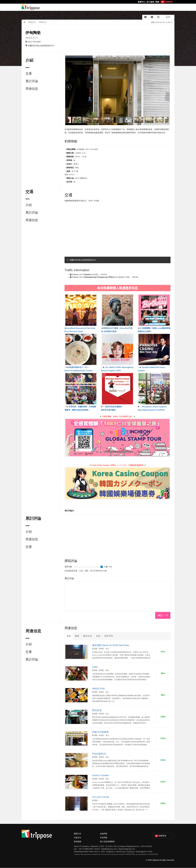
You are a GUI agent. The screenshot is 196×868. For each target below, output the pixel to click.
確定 (160, 615)
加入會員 (150, 2)
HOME (80, 7)
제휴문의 (77, 838)
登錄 (157, 2)
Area (86, 7)
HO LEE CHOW (101, 797)
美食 (94, 7)
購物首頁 (32, 22)
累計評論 (32, 81)
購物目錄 (43, 22)
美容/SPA (136, 7)
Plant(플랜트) (99, 754)
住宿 (100, 7)
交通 (29, 73)
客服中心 (141, 2)
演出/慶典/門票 (124, 7)
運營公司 (77, 834)
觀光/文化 (113, 7)
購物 (105, 7)
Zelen (95, 667)
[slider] (102, 567)
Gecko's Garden (101, 775)
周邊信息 (32, 89)
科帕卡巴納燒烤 (100, 732)
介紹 (29, 205)
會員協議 (77, 841)
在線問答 (104, 834)
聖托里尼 (97, 710)
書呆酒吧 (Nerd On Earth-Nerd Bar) (111, 645)
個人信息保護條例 (107, 841)
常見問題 (104, 838)
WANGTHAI (99, 689)
